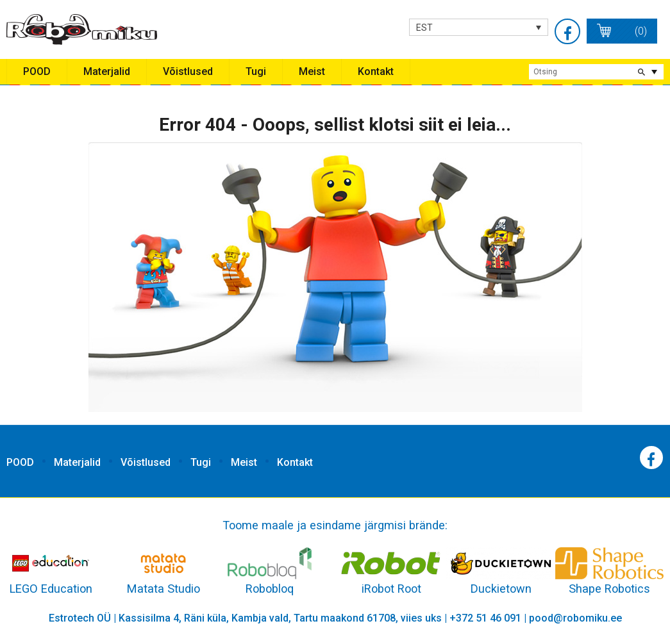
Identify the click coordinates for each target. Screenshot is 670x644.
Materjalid (107, 71)
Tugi (256, 71)
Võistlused (188, 71)
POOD (37, 71)
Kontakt (376, 71)
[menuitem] (479, 27)
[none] (479, 27)
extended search (654, 72)
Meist (312, 71)
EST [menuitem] (424, 28)
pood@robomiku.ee (575, 618)
